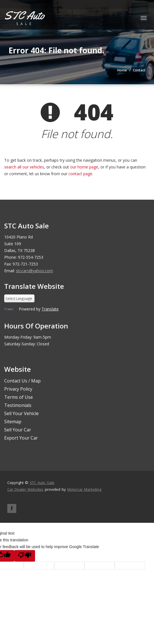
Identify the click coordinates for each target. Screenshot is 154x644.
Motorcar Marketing (84, 489)
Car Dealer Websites (25, 489)
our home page (84, 167)
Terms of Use (19, 397)
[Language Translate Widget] (19, 298)
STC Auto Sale (42, 483)
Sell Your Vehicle (21, 413)
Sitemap (13, 422)
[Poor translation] (25, 556)
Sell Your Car (18, 430)
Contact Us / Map (22, 381)
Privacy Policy (18, 389)
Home (122, 70)
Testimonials (18, 405)
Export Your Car (21, 438)
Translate (50, 309)
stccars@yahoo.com (35, 271)
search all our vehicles (24, 167)
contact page (80, 174)
